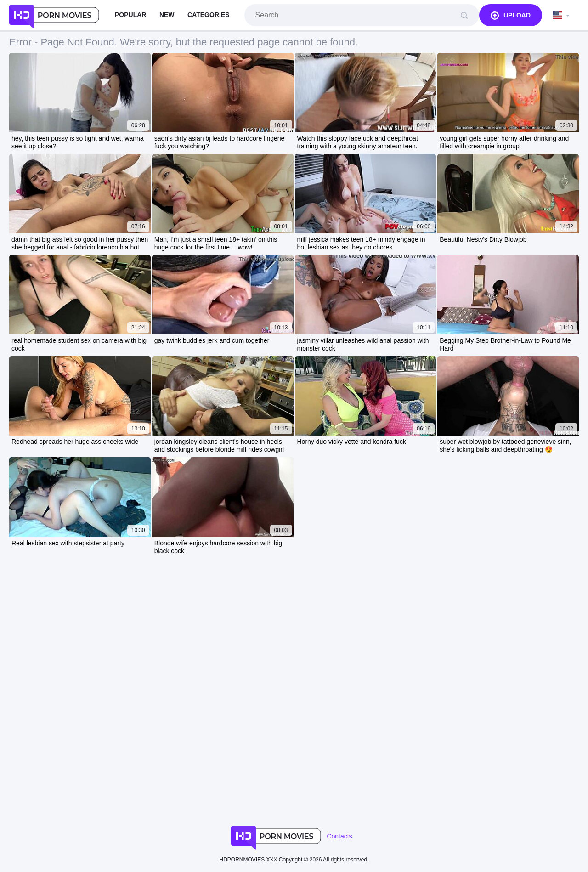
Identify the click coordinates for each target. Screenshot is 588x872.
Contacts (339, 836)
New (167, 15)
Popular (130, 15)
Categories (209, 15)
